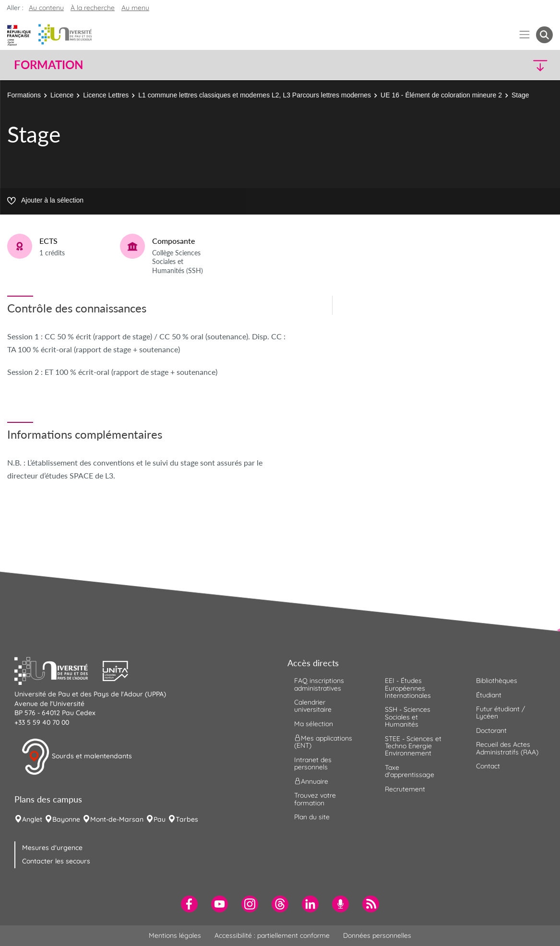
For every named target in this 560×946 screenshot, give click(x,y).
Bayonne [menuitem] (66, 819)
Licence (62, 95)
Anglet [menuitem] (32, 819)
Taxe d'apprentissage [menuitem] (410, 771)
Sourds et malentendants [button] (77, 757)
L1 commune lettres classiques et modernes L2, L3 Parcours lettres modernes (255, 95)
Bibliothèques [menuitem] (497, 681)
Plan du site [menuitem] (312, 817)
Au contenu (46, 8)
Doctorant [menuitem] (491, 730)
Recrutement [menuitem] (405, 789)
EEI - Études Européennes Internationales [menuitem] (408, 688)
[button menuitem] (544, 35)
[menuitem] (189, 904)
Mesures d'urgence (52, 848)
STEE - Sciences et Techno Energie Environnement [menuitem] (413, 746)
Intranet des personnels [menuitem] (313, 763)
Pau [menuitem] (160, 819)
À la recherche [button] (93, 8)
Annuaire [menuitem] (311, 781)
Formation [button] (48, 65)
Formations (24, 95)
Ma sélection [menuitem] (314, 724)
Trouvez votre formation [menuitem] (315, 799)
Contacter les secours (56, 861)
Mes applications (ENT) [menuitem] (323, 742)
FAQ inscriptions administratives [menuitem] (319, 684)
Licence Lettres (106, 95)
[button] (487, 65)
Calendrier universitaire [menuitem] (313, 706)
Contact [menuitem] (488, 766)
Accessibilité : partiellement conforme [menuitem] (272, 935)
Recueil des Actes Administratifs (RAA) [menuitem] (507, 748)
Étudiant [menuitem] (489, 695)
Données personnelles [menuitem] (377, 935)
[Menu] (525, 35)
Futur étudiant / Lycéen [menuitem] (500, 712)
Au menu (135, 8)
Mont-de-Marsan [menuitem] (117, 819)
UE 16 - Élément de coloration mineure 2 (441, 95)
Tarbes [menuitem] (187, 819)
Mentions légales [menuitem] (175, 935)
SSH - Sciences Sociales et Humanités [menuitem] (408, 717)
